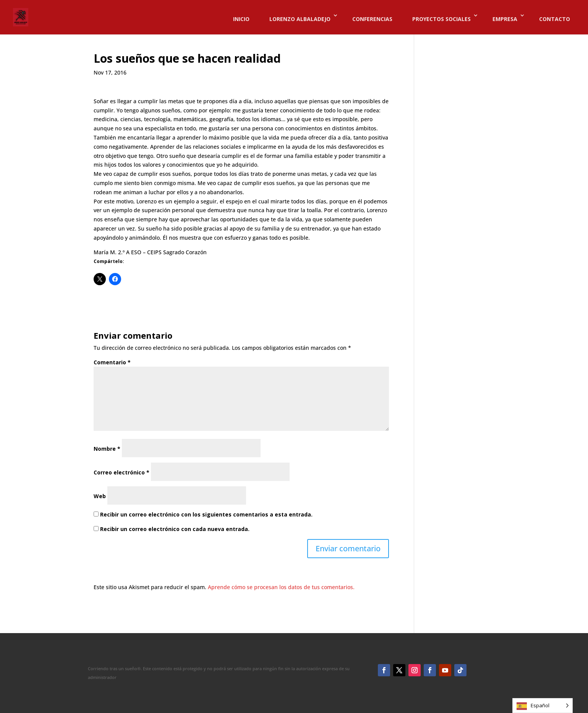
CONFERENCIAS (372, 19)
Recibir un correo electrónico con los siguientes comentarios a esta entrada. (206, 514)
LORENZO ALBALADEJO (300, 19)
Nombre (107, 449)
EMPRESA (505, 19)
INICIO (241, 19)
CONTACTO (555, 19)
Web (100, 496)
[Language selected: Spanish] (543, 706)
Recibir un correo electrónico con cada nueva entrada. (175, 529)
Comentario (112, 362)
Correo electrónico (121, 472)
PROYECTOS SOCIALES (441, 19)
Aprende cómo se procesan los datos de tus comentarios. (281, 587)
